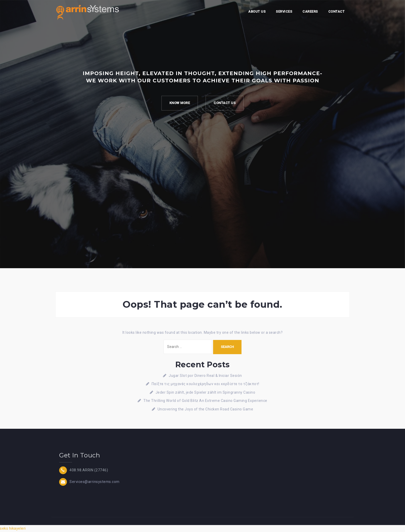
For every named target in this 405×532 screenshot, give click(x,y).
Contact (337, 11)
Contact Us (225, 103)
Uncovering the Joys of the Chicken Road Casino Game (205, 409)
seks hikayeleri (13, 528)
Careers (310, 11)
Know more (180, 103)
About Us (257, 11)
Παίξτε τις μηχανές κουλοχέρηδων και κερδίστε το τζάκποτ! (205, 384)
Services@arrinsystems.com (95, 482)
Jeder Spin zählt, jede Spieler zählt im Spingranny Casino (205, 392)
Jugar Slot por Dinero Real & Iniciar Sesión (205, 376)
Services (284, 11)
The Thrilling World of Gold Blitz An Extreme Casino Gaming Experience (205, 401)
